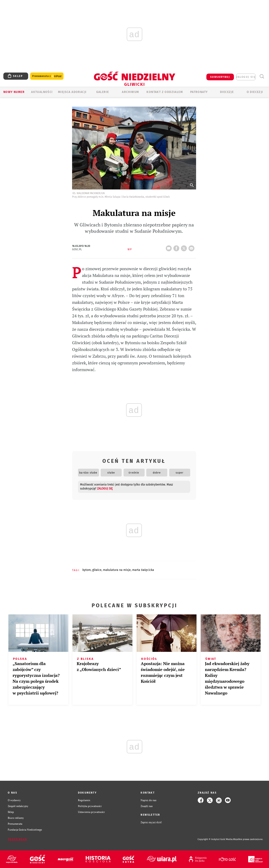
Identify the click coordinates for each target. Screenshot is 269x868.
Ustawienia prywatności (91, 812)
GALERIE (103, 92)
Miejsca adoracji (72, 92)
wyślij (192, 247)
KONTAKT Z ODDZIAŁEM (165, 92)
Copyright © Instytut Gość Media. (215, 839)
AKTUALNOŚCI (42, 92)
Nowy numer (14, 92)
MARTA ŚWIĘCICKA (143, 570)
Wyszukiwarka (262, 76)
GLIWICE (97, 570)
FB (177, 247)
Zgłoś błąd (17, 839)
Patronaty (199, 92)
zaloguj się (246, 77)
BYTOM (87, 570)
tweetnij (185, 247)
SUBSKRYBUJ (220, 77)
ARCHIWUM (130, 92)
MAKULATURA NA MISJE (117, 570)
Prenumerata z (47, 76)
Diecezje (227, 92)
